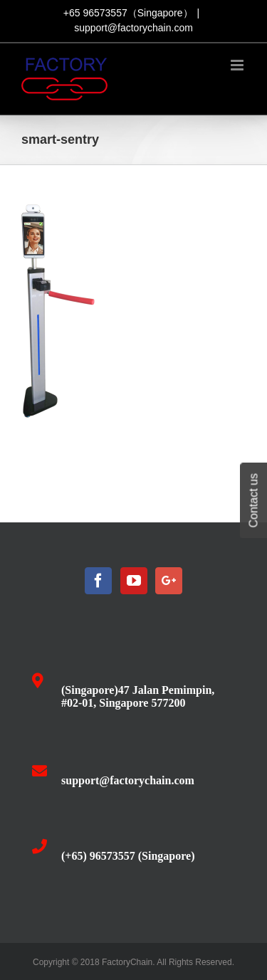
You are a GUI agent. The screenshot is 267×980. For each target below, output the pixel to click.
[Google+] (169, 581)
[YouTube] (134, 581)
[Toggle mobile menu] (238, 65)
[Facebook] (98, 581)
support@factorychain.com (133, 28)
